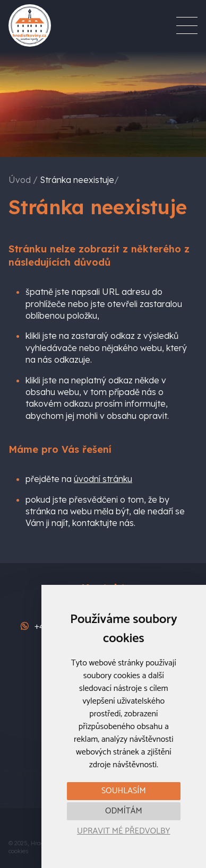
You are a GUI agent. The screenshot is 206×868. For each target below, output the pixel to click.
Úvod (20, 180)
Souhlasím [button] (124, 791)
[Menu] (187, 25)
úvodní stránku (103, 479)
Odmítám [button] (124, 811)
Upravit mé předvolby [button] (124, 831)
